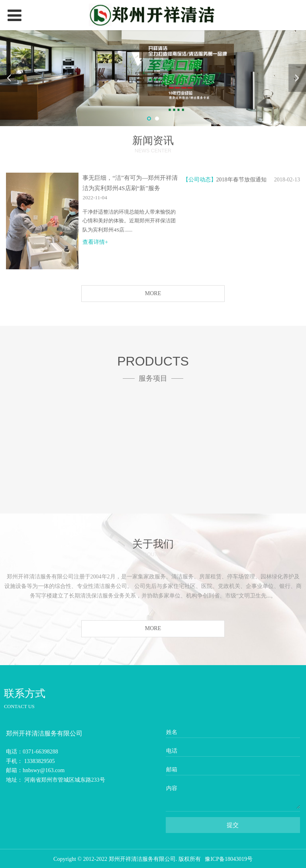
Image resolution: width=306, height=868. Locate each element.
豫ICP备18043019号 (229, 859)
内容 (172, 788)
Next (297, 78)
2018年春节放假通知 (241, 180)
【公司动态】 (200, 180)
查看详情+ (95, 242)
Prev (9, 78)
